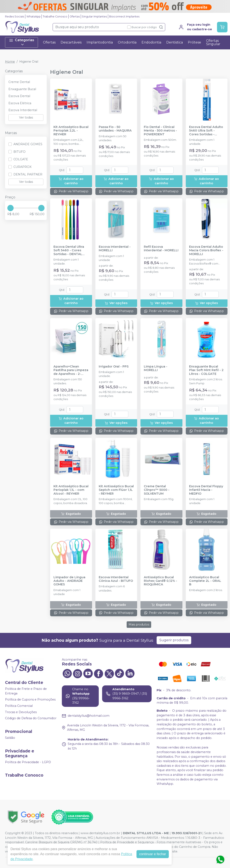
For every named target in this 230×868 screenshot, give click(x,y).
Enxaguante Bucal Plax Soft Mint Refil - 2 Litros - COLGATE (206, 370)
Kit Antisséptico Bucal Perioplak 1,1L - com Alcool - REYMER (71, 490)
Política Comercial (19, 706)
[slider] (10, 208)
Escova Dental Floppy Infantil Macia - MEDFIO (206, 490)
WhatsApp (34, 16)
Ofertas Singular (213, 42)
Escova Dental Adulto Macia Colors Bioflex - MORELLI (206, 250)
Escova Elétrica (20, 103)
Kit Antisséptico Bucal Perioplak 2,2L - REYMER (71, 131)
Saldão (10, 738)
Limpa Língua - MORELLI (156, 368)
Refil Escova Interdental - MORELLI (161, 249)
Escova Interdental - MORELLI (115, 249)
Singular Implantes (94, 16)
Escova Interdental (23, 110)
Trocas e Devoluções (21, 712)
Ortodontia (127, 42)
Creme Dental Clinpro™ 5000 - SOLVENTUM (157, 490)
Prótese (194, 42)
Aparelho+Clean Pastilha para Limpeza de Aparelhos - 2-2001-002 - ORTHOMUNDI (71, 370)
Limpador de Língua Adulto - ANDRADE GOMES (69, 581)
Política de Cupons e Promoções (30, 700)
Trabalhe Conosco (55, 16)
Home (10, 62)
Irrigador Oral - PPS (114, 367)
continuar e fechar (153, 854)
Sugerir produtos (174, 640)
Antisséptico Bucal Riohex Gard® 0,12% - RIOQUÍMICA (160, 581)
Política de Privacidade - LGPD (28, 762)
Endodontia (151, 42)
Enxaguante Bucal (22, 89)
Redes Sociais (15, 16)
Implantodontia (100, 42)
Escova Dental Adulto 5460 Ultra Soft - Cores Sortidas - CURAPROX (206, 131)
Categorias (22, 42)
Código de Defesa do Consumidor (31, 718)
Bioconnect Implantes (124, 16)
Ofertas (75, 16)
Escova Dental (19, 96)
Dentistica (175, 42)
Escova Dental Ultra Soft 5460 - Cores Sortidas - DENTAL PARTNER (69, 250)
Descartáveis (71, 42)
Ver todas (26, 117)
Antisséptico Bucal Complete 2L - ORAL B (205, 581)
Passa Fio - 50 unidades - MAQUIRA (115, 129)
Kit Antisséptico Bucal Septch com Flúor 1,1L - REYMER (116, 490)
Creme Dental (19, 82)
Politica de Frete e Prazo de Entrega (26, 691)
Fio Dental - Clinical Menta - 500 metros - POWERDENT (160, 131)
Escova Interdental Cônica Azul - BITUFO (116, 579)
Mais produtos (139, 624)
